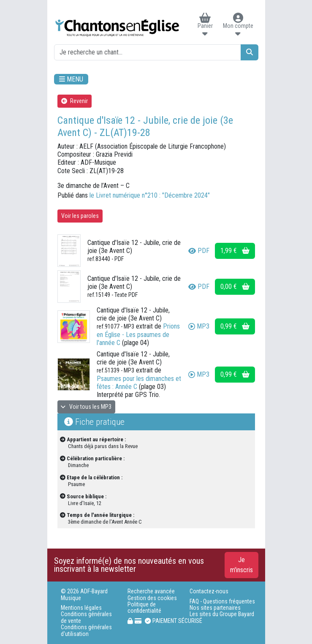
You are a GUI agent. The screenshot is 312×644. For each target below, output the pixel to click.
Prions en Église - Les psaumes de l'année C (138, 334)
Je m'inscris (241, 565)
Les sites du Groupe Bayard (222, 614)
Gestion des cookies (152, 598)
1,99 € (235, 251)
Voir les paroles (80, 216)
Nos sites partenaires (215, 608)
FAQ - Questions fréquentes (222, 602)
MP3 (199, 326)
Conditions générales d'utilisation (86, 630)
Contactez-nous (209, 591)
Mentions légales (81, 608)
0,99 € (235, 326)
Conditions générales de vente (86, 617)
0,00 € (235, 287)
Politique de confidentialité (144, 608)
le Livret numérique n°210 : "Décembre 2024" (150, 195)
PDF (199, 251)
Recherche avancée (151, 591)
